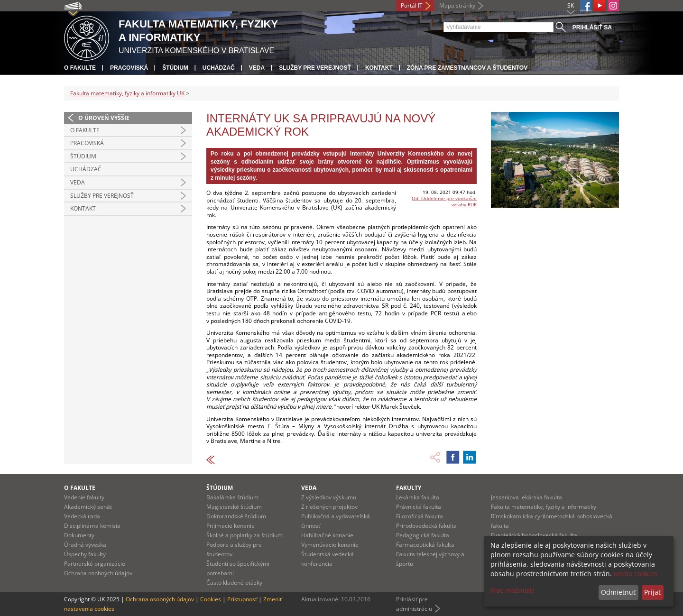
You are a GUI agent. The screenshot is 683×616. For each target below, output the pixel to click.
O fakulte (80, 68)
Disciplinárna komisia (92, 526)
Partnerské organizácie (95, 564)
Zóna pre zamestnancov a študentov (467, 68)
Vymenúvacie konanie (330, 545)
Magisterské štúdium (234, 507)
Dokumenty (79, 535)
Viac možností (512, 590)
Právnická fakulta (419, 507)
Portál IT (412, 5)
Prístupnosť (242, 599)
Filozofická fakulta (420, 516)
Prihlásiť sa (592, 28)
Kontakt (379, 68)
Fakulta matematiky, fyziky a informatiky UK (127, 93)
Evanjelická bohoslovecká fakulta (534, 535)
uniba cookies (636, 574)
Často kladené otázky (234, 583)
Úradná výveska (85, 545)
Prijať (652, 592)
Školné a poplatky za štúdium (245, 535)
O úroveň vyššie (104, 118)
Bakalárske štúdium (232, 497)
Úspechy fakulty (85, 554)
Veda (257, 68)
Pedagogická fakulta (423, 535)
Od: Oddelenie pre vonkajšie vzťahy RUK (444, 201)
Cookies (211, 599)
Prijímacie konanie (231, 526)
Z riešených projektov (329, 507)
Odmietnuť (618, 592)
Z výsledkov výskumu (329, 497)
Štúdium (175, 68)
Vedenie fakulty (84, 497)
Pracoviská (129, 68)
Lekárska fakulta (418, 497)
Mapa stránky (457, 5)
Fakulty (409, 488)
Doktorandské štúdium (236, 516)
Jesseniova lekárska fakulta (526, 497)
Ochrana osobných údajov (98, 573)
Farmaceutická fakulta (425, 545)
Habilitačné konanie (327, 535)
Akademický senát (88, 507)
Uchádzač (219, 68)
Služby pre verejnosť (315, 68)
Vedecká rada (82, 516)
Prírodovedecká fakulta (426, 526)
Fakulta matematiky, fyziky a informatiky (544, 507)
